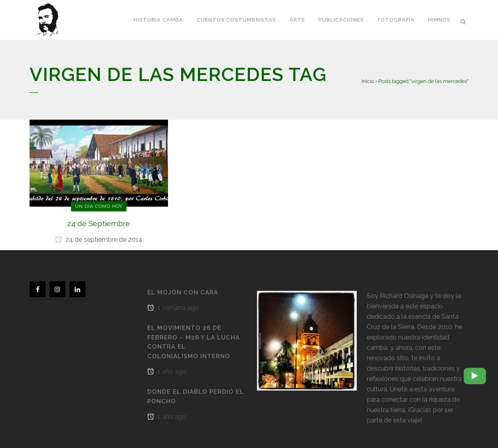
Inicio (368, 81)
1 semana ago (173, 308)
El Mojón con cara (183, 292)
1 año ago (167, 372)
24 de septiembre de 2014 (99, 240)
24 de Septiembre (99, 223)
